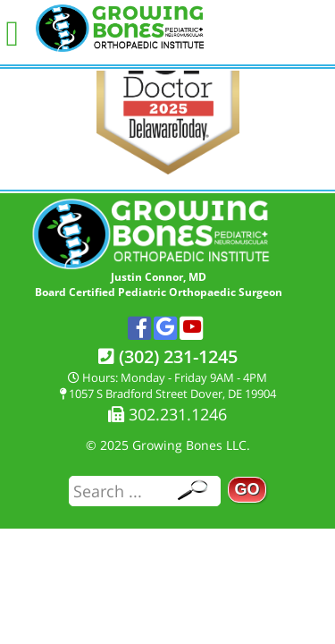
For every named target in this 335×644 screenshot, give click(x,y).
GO (247, 489)
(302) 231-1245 (168, 356)
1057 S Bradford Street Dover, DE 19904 (168, 394)
